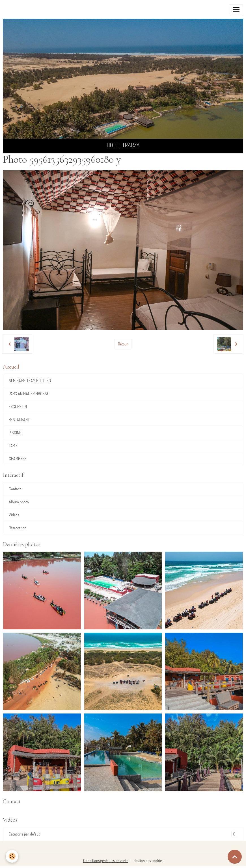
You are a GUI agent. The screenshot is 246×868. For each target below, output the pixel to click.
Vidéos (14, 515)
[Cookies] (12, 856)
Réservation (18, 528)
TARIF (13, 446)
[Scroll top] (235, 857)
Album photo (19, 502)
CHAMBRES (18, 459)
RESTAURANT (19, 420)
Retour (123, 344)
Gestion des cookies (148, 861)
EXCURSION (18, 407)
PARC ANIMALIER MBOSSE (29, 394)
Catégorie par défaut (123, 834)
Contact (15, 489)
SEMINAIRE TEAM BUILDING (30, 381)
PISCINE (15, 433)
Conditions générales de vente (106, 861)
